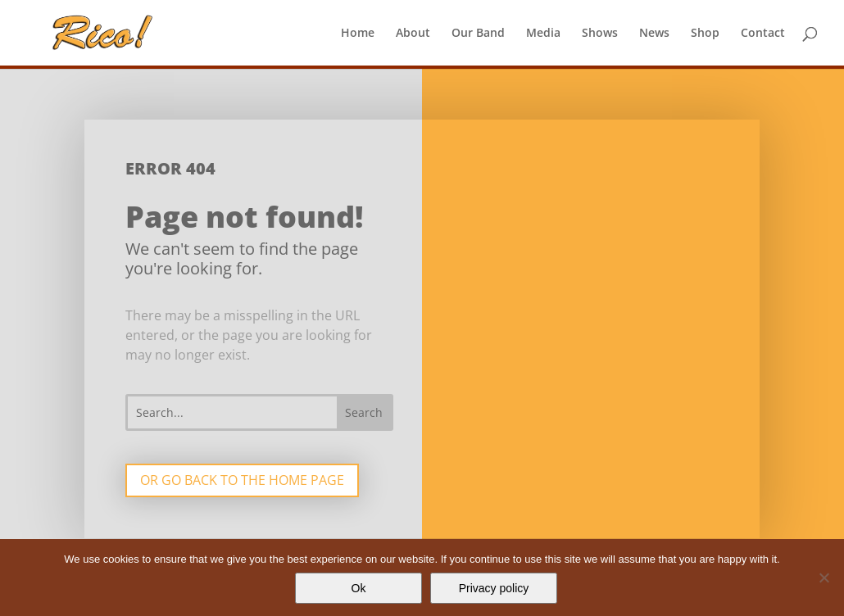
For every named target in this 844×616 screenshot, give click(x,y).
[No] (824, 577)
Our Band (478, 34)
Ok (359, 588)
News (654, 34)
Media (543, 34)
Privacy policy (494, 588)
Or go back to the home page (242, 480)
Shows (600, 34)
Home (358, 34)
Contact (763, 34)
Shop (705, 34)
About (413, 34)
